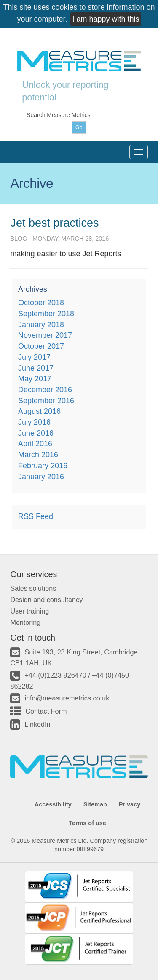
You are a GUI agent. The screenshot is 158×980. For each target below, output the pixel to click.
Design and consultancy (46, 600)
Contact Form (46, 711)
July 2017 (34, 357)
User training (29, 611)
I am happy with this (106, 19)
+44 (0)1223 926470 (55, 675)
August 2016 (39, 411)
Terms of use (87, 823)
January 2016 (41, 477)
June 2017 (36, 368)
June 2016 (36, 433)
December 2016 (45, 390)
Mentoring (25, 622)
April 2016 (35, 444)
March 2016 (38, 455)
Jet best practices (54, 223)
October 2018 (41, 303)
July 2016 (34, 422)
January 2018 (41, 325)
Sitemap (95, 804)
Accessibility (53, 804)
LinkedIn (37, 724)
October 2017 (41, 346)
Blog (19, 239)
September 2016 (46, 401)
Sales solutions (33, 588)
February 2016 (43, 466)
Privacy (130, 804)
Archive (32, 183)
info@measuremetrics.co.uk (67, 698)
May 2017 (35, 379)
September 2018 (46, 314)
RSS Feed (36, 516)
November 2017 (45, 335)
